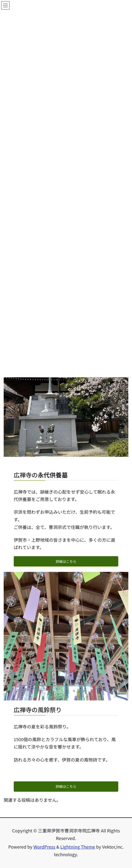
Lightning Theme (78, 847)
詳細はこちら (66, 561)
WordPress (44, 847)
